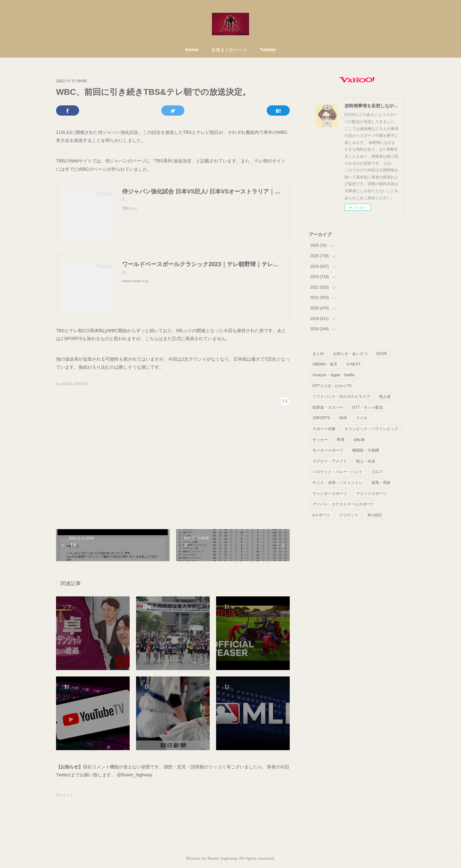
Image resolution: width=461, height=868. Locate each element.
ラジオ (362, 418)
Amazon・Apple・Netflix (334, 375)
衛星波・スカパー (328, 407)
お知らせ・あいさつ (350, 354)
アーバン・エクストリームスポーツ (343, 504)
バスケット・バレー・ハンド (337, 472)
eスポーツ (321, 515)
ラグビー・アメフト (330, 461)
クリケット (349, 515)
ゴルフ (377, 472)
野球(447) (82, 384)
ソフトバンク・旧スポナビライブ (341, 397)
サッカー (320, 440)
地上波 (385, 397)
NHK (343, 418)
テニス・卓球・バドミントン (337, 483)
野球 (341, 440)
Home (192, 49)
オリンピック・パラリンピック (371, 429)
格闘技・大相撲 (366, 450)
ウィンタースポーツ (330, 494)
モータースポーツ (328, 450)
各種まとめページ (229, 49)
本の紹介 (375, 515)
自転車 (359, 440)
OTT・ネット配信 (368, 407)
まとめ (318, 354)
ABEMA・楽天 (325, 364)
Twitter (268, 49)
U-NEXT (354, 364)
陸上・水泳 (366, 461)
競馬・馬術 (381, 483)
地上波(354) (65, 384)
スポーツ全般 (324, 429)
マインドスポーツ (371, 494)
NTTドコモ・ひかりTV (332, 386)
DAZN (382, 354)
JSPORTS (321, 418)
